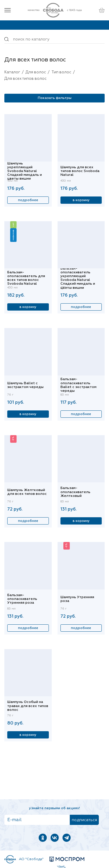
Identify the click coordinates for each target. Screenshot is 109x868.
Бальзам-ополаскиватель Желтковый (75, 492)
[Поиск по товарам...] (54, 39)
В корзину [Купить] (81, 200)
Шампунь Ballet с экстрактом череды (25, 385)
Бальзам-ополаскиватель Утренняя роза (22, 599)
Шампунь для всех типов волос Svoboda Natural (80, 171)
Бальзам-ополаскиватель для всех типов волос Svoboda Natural (26, 278)
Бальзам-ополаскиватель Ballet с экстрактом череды (78, 385)
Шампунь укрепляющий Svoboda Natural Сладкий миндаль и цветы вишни (25, 171)
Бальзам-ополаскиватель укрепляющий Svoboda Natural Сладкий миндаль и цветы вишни (78, 278)
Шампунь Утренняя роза (77, 599)
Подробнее (28, 200)
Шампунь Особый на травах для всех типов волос (28, 706)
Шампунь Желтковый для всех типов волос (27, 492)
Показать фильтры (55, 98)
